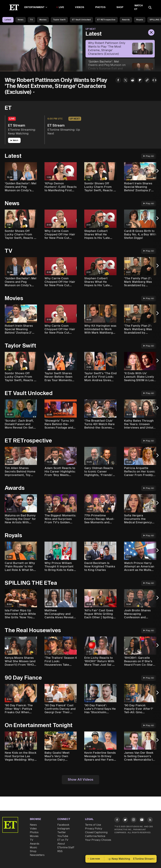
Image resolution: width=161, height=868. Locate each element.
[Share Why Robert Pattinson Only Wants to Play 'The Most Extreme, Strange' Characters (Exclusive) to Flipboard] (140, 81)
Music (33, 848)
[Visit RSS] (150, 820)
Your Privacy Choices (98, 840)
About (61, 844)
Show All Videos (80, 780)
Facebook (63, 825)
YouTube (63, 836)
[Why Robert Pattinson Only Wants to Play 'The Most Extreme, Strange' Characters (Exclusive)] (120, 49)
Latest (8, 20)
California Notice (95, 836)
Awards (126, 20)
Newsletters (37, 855)
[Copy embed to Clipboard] (154, 81)
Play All (149, 156)
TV (31, 20)
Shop (120, 7)
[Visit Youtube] (142, 820)
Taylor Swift (59, 20)
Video (33, 829)
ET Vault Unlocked (81, 20)
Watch (14, 141)
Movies (43, 20)
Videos (80, 7)
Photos (100, 7)
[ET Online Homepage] (14, 7)
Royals (140, 20)
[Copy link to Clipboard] (147, 81)
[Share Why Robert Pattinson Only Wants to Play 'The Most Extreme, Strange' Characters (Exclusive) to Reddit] (133, 81)
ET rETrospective (106, 20)
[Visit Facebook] (117, 820)
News (21, 20)
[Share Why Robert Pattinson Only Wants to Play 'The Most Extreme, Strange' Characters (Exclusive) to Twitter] (125, 81)
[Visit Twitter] (125, 820)
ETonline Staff (66, 848)
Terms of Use (93, 825)
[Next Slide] (157, 172)
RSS (60, 851)
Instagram (64, 829)
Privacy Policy (94, 829)
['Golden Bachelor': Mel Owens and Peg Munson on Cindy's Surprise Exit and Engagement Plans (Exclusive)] (120, 69)
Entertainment (36, 7)
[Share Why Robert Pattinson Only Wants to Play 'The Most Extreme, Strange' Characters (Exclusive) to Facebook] (118, 81)
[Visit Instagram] (134, 820)
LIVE (61, 7)
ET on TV (63, 840)
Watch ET (139, 7)
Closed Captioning (96, 832)
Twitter (62, 832)
